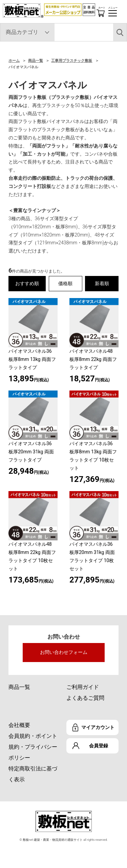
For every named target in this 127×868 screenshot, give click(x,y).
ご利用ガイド (83, 687)
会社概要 (19, 725)
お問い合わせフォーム (64, 652)
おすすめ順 (27, 283)
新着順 (102, 283)
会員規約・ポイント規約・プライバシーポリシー (33, 747)
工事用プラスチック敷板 (72, 61)
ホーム (14, 61)
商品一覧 (36, 61)
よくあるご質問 (85, 698)
